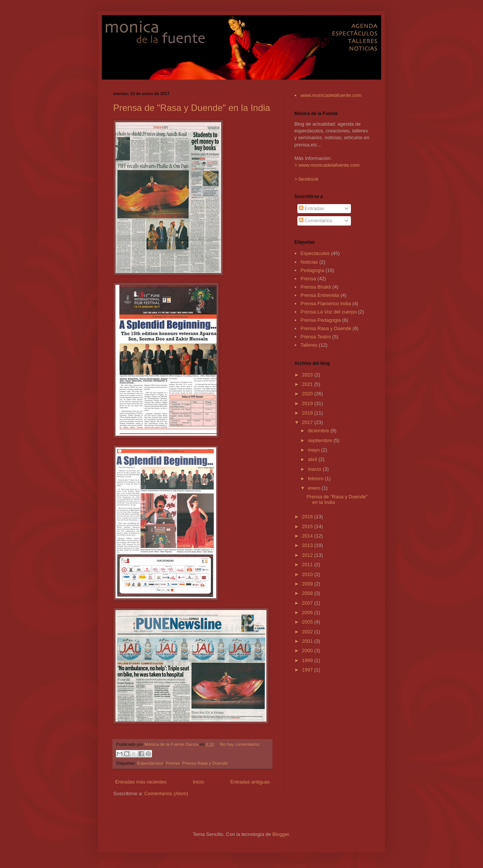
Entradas (312, 208)
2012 (308, 555)
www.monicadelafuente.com (331, 95)
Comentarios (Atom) (166, 793)
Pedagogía (312, 270)
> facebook (306, 179)
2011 (308, 565)
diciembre (319, 431)
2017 (308, 422)
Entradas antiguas (250, 782)
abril (313, 459)
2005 (308, 622)
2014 (308, 536)
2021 (308, 384)
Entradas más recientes (141, 782)
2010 (308, 574)
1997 (308, 670)
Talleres (309, 345)
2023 (308, 375)
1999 (308, 660)
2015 (308, 526)
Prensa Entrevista (320, 295)
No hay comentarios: (240, 744)
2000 (308, 651)
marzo (315, 469)
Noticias (309, 262)
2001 (308, 641)
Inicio (198, 782)
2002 (308, 632)
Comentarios (316, 220)
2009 (308, 584)
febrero (316, 479)
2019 (308, 403)
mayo (315, 450)
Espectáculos (150, 763)
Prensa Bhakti (316, 287)
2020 (308, 394)
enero (315, 488)
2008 (308, 593)
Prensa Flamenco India (326, 303)
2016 (308, 517)
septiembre (321, 440)
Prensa (173, 763)
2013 (308, 545)
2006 (308, 612)
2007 (308, 603)
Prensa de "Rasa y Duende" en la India (192, 108)
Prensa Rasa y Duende (205, 763)
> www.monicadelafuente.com (327, 165)
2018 (308, 413)
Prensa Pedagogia (321, 320)
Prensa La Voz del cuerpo (328, 312)
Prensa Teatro (316, 337)
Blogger (281, 834)
